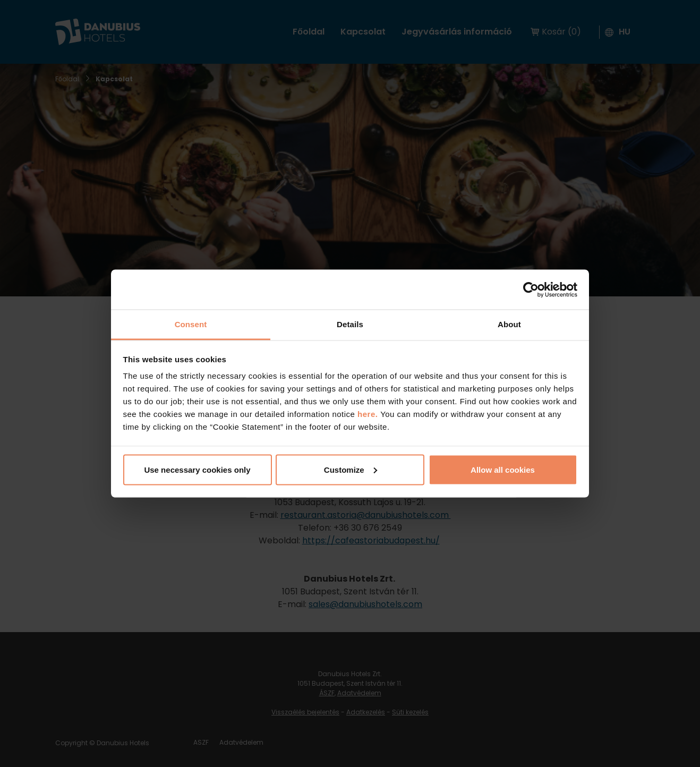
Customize (351, 469)
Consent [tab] (191, 324)
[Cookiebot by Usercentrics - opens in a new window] (531, 289)
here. (369, 414)
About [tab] (509, 324)
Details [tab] (350, 324)
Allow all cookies (503, 469)
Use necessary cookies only (197, 469)
